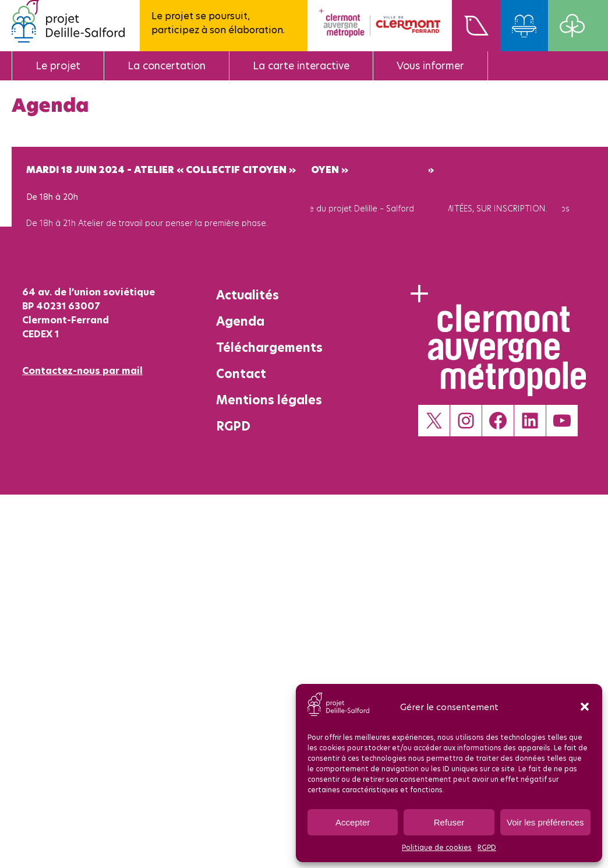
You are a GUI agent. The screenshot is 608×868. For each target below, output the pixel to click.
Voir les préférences (545, 822)
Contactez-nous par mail (82, 371)
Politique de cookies (437, 847)
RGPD (487, 847)
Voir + (36, 258)
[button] (585, 707)
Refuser (449, 822)
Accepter (353, 822)
